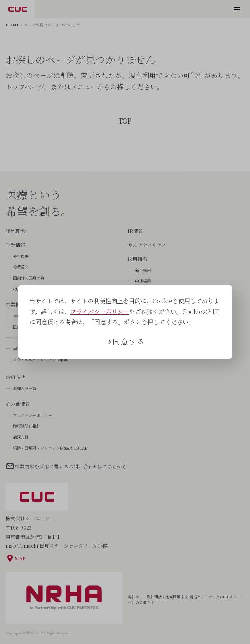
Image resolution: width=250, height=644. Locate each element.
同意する (129, 341)
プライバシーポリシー (100, 312)
